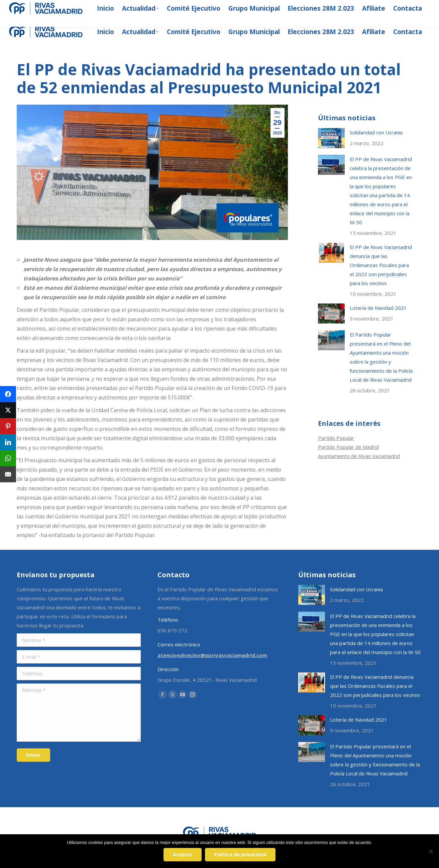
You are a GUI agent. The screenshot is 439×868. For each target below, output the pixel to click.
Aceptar (184, 856)
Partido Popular (336, 438)
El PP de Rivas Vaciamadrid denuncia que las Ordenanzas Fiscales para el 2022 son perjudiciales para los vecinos (381, 265)
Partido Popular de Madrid (348, 447)
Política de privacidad (242, 856)
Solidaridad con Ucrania (376, 132)
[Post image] (331, 138)
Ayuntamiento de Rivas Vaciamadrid (359, 456)
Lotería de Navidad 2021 (378, 308)
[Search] (361, 7)
